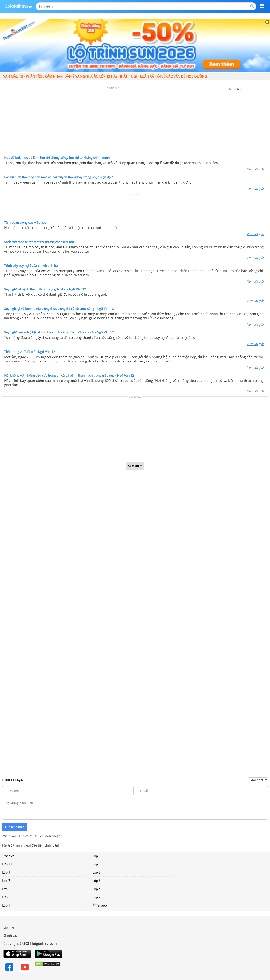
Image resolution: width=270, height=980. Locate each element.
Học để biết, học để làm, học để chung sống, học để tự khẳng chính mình (57, 158)
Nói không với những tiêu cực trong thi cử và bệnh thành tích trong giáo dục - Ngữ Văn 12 (69, 375)
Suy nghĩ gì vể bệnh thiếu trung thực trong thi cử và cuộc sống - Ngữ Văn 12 (59, 309)
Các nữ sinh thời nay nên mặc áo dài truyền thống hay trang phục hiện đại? (58, 177)
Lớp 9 (6, 872)
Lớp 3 (6, 897)
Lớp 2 (97, 897)
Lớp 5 (6, 889)
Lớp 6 (97, 881)
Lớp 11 (7, 864)
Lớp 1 (6, 905)
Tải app (100, 905)
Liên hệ (9, 927)
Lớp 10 (97, 864)
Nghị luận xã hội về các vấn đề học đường (169, 76)
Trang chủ (9, 856)
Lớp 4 (97, 889)
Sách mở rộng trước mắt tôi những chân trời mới (39, 242)
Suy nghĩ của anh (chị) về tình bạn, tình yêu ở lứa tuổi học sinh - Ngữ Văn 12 (59, 332)
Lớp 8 (97, 872)
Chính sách (11, 935)
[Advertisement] (135, 123)
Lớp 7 (6, 881)
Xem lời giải (255, 169)
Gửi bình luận (15, 827)
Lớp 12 (97, 856)
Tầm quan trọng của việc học (25, 222)
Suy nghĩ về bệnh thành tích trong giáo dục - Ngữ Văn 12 (45, 289)
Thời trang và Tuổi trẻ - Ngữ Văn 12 (30, 352)
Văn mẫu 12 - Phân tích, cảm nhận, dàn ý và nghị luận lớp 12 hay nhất (65, 76)
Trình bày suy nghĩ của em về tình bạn (32, 265)
